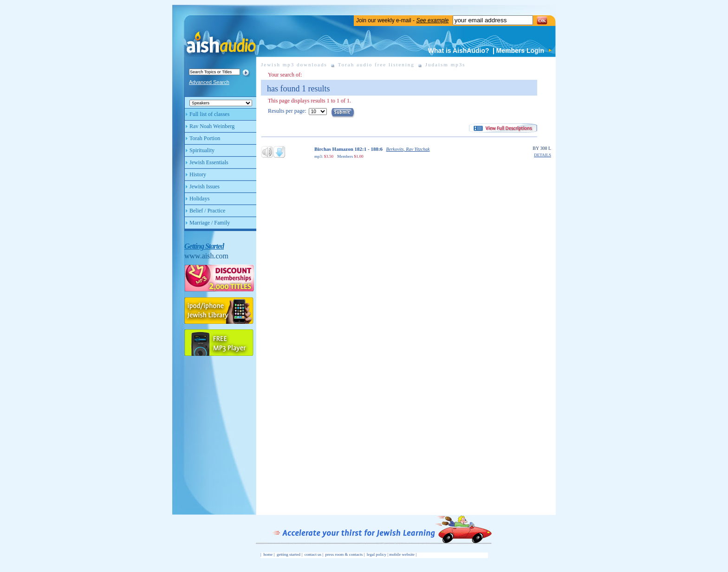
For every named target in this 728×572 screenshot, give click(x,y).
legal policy (377, 554)
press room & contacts (344, 554)
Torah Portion (205, 138)
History (198, 174)
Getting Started (204, 246)
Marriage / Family (210, 223)
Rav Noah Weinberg (212, 126)
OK (542, 20)
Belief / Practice (207, 211)
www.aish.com (206, 256)
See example (432, 20)
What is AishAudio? (459, 51)
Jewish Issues (205, 186)
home (268, 554)
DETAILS (543, 155)
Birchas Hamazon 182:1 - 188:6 (348, 149)
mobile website (402, 554)
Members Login (520, 51)
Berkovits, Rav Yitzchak (408, 149)
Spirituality (202, 150)
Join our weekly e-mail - (402, 20)
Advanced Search (209, 82)
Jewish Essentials (209, 162)
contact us (313, 554)
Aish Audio (221, 36)
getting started (289, 554)
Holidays (199, 199)
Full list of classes (209, 114)
